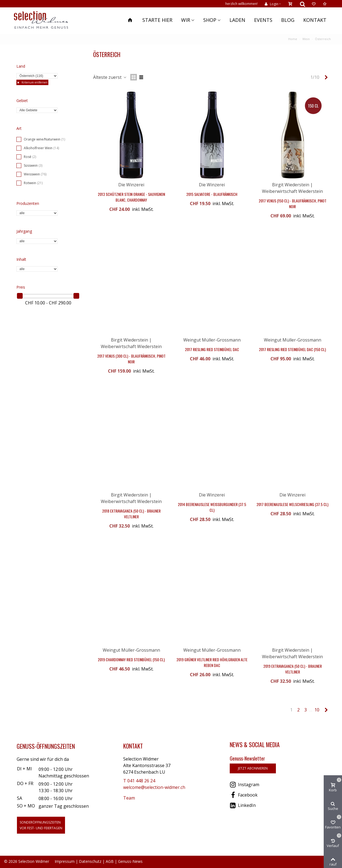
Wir (186, 20)
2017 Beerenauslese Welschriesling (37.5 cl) (292, 504)
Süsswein (33, 165)
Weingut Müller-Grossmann (212, 340)
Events (263, 20)
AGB (110, 861)
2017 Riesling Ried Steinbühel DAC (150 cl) (292, 349)
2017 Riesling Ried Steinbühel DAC (212, 349)
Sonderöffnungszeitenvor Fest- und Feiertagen (41, 825)
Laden (237, 20)
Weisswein (35, 174)
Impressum (65, 861)
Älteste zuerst (110, 77)
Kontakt (315, 20)
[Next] (326, 77)
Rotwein (33, 183)
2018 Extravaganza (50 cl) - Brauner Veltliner (131, 514)
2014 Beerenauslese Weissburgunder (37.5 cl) (212, 507)
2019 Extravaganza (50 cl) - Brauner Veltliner (293, 669)
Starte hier (157, 20)
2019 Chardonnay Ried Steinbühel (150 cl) (131, 659)
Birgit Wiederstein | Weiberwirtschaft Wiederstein (131, 498)
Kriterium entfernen (34, 82)
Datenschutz (90, 861)
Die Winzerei (131, 185)
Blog (288, 20)
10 (317, 710)
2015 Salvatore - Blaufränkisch (212, 194)
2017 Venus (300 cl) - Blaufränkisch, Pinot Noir (131, 359)
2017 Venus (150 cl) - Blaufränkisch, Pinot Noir (293, 203)
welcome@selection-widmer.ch (154, 787)
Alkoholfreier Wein (41, 148)
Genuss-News (130, 861)
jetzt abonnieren (253, 768)
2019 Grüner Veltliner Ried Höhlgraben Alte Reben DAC (212, 662)
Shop (210, 20)
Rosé (30, 157)
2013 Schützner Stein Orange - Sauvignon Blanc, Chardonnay (131, 197)
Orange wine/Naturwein (44, 139)
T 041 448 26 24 (139, 781)
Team (129, 798)
